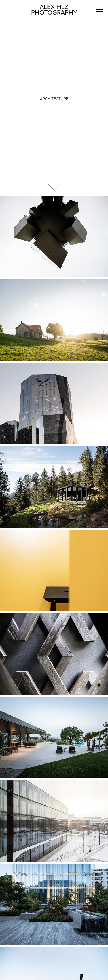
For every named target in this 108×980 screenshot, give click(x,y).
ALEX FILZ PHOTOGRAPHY (54, 9)
